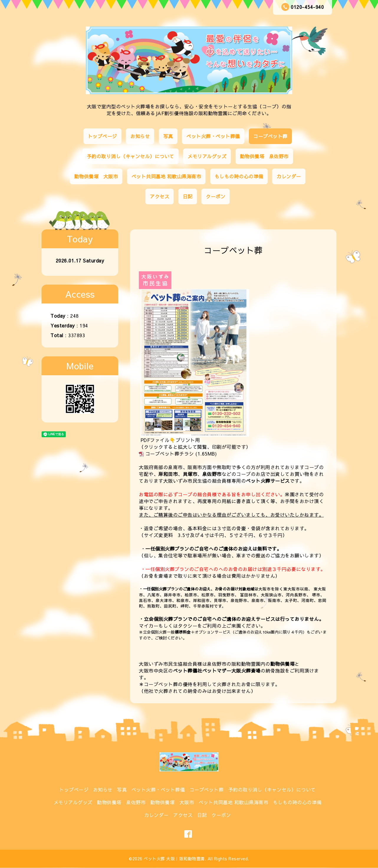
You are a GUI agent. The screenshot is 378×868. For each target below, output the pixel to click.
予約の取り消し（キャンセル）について (130, 156)
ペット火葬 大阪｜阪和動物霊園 (174, 859)
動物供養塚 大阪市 (96, 176)
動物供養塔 (283, 664)
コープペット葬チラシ (170, 453)
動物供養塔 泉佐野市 (264, 156)
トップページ (102, 136)
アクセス (160, 196)
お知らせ (140, 136)
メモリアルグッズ (207, 156)
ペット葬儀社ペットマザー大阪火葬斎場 (217, 670)
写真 (168, 136)
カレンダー (289, 176)
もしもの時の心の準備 (239, 176)
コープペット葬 (270, 136)
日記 (188, 196)
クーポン (216, 196)
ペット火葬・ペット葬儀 (213, 136)
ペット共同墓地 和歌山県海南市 (166, 176)
